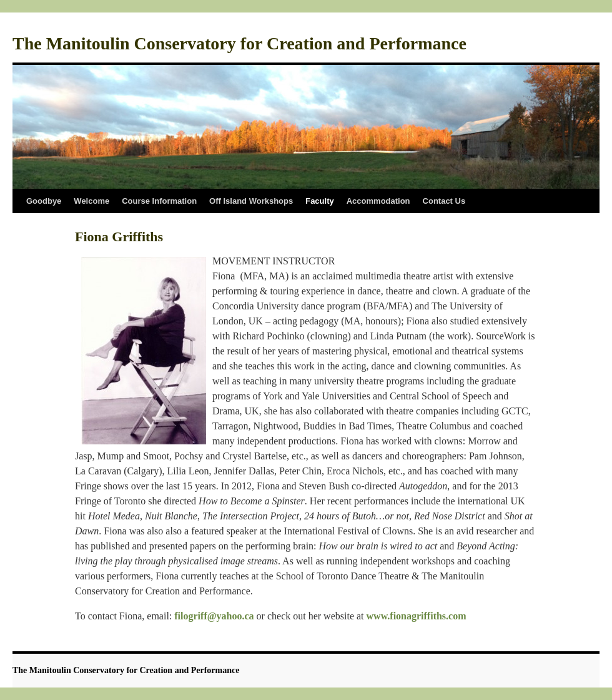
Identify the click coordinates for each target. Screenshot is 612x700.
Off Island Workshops (251, 201)
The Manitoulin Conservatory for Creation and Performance (239, 43)
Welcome (91, 201)
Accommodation (378, 201)
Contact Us (444, 201)
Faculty (320, 201)
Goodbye (44, 201)
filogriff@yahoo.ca (214, 616)
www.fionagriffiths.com (417, 616)
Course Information (159, 201)
